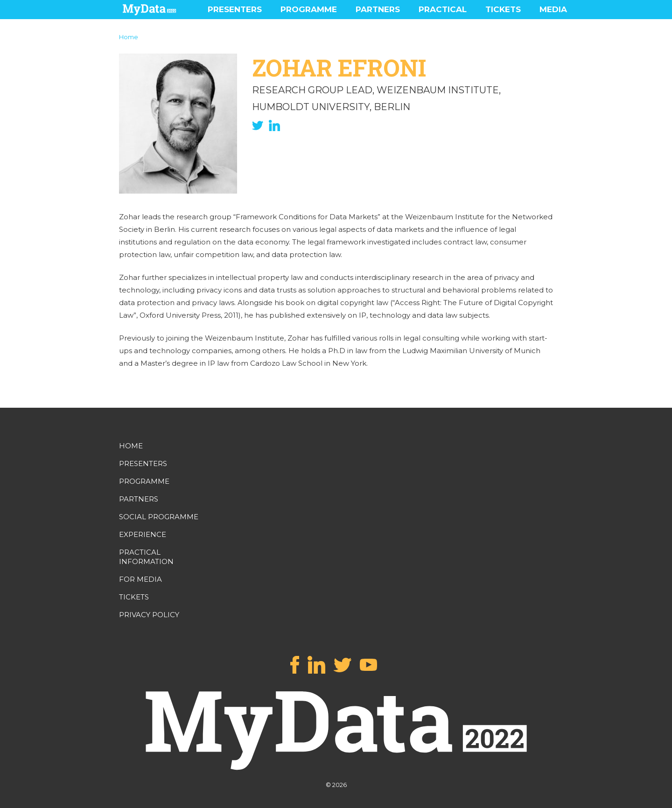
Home (129, 37)
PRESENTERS (235, 9)
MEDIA (553, 9)
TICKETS (503, 9)
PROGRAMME (309, 9)
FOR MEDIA (140, 579)
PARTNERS (378, 9)
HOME (131, 446)
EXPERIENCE (143, 534)
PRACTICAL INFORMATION (146, 557)
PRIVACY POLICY (149, 615)
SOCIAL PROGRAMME (159, 517)
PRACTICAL (443, 9)
